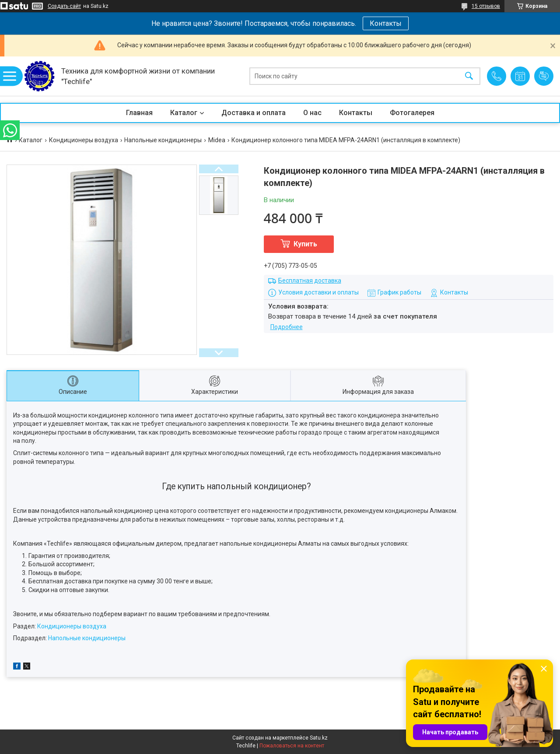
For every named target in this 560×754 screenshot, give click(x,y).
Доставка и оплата (254, 113)
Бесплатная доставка (310, 281)
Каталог (184, 113)
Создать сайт (64, 6)
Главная (139, 113)
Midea (217, 140)
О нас (312, 113)
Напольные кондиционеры (163, 140)
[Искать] (469, 76)
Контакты (386, 23)
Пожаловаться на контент (292, 746)
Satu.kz (319, 738)
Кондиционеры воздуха (84, 140)
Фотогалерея (412, 113)
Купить (305, 244)
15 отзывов (486, 6)
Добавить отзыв (544, 76)
